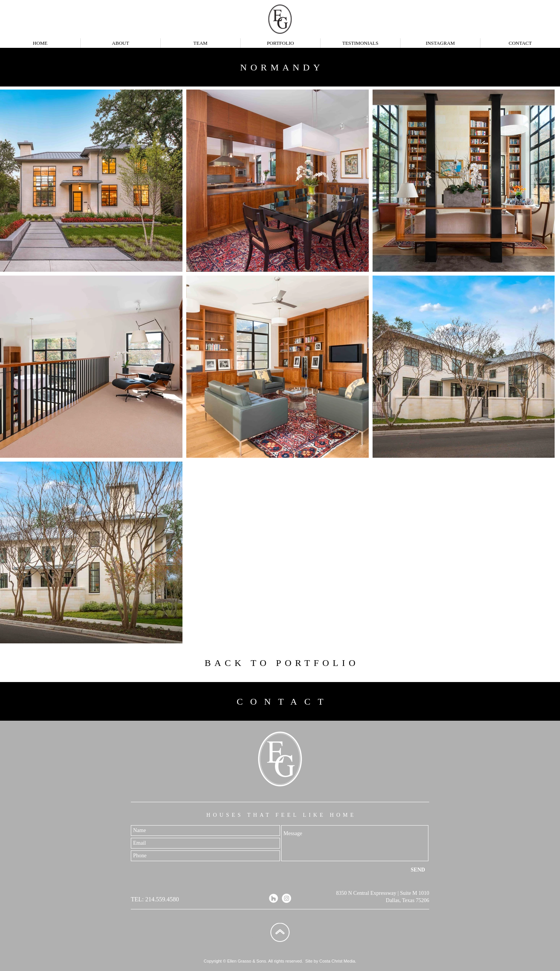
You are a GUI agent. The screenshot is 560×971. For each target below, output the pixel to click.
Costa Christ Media (337, 961)
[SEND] (418, 870)
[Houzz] (273, 898)
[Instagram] (287, 898)
